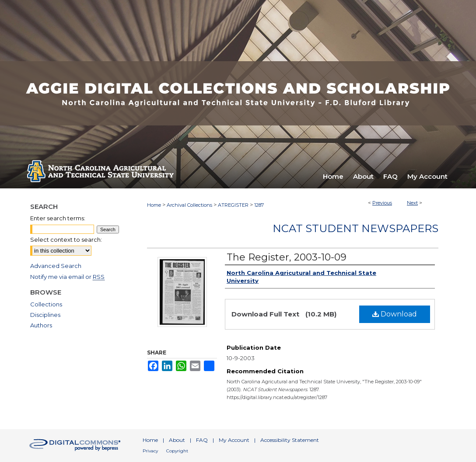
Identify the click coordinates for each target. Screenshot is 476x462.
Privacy (150, 451)
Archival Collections (189, 205)
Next (412, 203)
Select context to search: (66, 240)
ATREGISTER (233, 205)
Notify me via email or (67, 277)
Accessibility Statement (290, 440)
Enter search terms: (58, 218)
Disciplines (45, 315)
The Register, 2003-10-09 (287, 257)
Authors (41, 325)
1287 (259, 205)
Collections (46, 304)
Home (154, 205)
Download (395, 314)
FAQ (202, 440)
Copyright (177, 451)
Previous (382, 203)
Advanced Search (56, 266)
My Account (234, 440)
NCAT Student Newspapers (355, 228)
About (177, 440)
